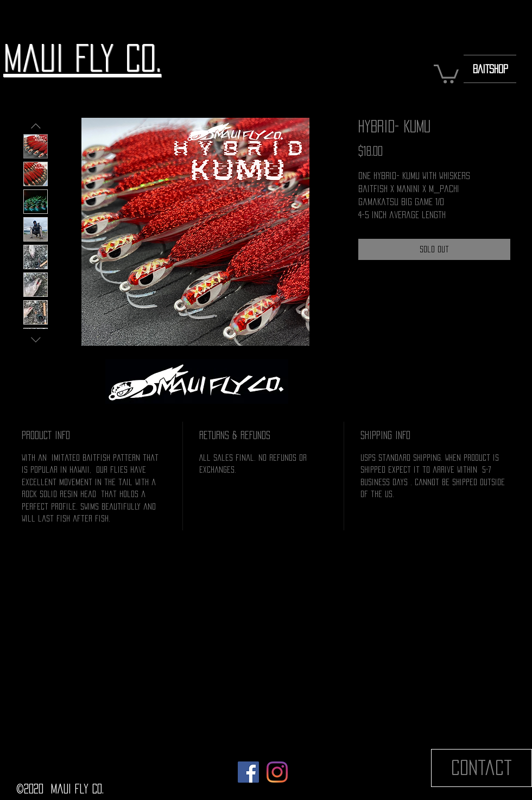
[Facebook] (248, 772)
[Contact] (482, 768)
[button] (446, 73)
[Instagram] (277, 772)
